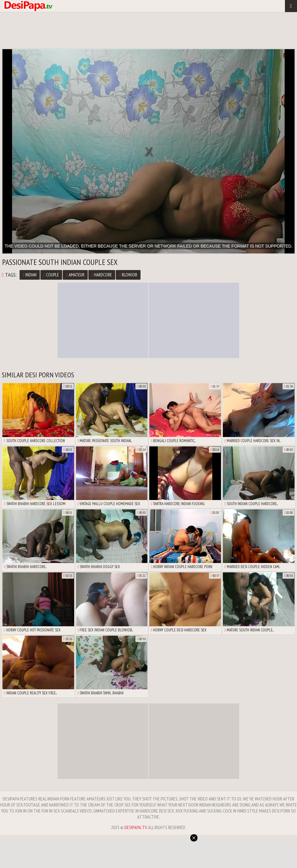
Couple (51, 275)
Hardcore (102, 275)
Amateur (75, 275)
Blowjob (128, 275)
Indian (30, 275)
